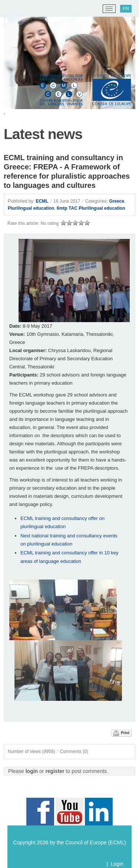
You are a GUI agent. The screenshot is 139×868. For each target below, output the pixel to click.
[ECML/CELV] (15, 9)
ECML (42, 201)
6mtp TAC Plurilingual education (91, 208)
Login (117, 864)
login (32, 771)
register (55, 771)
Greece (117, 201)
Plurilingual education (31, 208)
